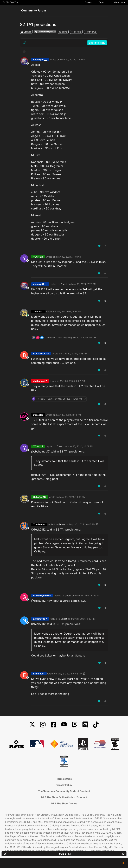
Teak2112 (38, 311)
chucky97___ (40, 60)
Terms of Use (64, 779)
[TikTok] (96, 725)
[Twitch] (75, 725)
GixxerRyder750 (42, 596)
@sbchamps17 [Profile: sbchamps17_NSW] (65, 475)
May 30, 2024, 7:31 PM (69, 311)
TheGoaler (39, 524)
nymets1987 (40, 619)
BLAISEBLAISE (41, 354)
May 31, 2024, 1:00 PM (83, 619)
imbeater (38, 415)
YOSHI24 (38, 257)
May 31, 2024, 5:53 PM (70, 674)
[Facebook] (53, 725)
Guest (64, 284)
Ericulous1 (39, 674)
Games (88, 2)
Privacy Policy (64, 785)
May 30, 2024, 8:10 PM (69, 415)
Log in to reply (97, 43)
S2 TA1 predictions (72, 451)
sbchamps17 (40, 381)
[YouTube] (64, 725)
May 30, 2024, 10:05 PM (72, 497)
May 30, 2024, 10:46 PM (82, 524)
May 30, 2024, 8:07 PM (72, 381)
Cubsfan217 (40, 497)
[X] (32, 725)
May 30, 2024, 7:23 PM (84, 284)
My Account (120, 2)
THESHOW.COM (10, 2)
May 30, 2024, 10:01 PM (80, 446)
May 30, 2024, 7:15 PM (72, 60)
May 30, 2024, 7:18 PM (69, 257)
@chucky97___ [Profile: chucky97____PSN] (40, 475)
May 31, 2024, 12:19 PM (88, 596)
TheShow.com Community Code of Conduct (64, 791)
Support (103, 2)
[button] (5, 863)
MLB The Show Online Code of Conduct (64, 797)
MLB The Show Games (64, 803)
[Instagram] (43, 725)
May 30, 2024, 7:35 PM (75, 354)
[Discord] (85, 725)
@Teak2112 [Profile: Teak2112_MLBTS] (38, 601)
